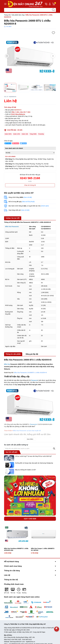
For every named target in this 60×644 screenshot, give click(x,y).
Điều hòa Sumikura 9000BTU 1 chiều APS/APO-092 (16, 549)
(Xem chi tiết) (28, 197)
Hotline (46, 4)
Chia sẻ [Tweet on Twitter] (23, 143)
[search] (53, 10)
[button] (53, 56)
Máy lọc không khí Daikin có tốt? (25, 470)
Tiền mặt (13, 590)
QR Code (7, 590)
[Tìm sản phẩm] (30, 10)
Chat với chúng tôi (30, 185)
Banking (24, 590)
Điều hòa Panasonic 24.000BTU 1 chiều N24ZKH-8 (30, 373)
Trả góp (19, 590)
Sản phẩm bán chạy (18, 15)
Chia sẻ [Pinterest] (15, 143)
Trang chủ (7, 15)
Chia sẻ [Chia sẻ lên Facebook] (8, 143)
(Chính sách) (45, 206)
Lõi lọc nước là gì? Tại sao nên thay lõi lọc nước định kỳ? (33, 456)
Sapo (44, 632)
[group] (30, 56)
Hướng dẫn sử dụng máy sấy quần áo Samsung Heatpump (34, 463)
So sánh (9, 26)
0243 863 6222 (27, 640)
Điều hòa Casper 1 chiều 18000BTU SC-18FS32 (43, 549)
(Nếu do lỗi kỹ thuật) (28, 202)
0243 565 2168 (30, 178)
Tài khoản (50, 4)
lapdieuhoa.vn (31, 642)
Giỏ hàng (54, 4)
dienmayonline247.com (17, 642)
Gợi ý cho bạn (30, 519)
